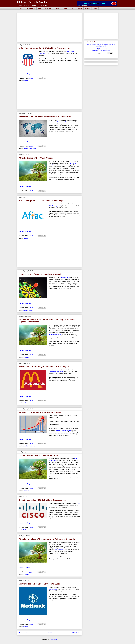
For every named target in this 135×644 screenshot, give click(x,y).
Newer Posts (23, 633)
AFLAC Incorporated (55, 206)
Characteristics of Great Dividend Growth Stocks (41, 274)
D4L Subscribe (30, 8)
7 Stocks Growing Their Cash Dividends (37, 158)
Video (95, 8)
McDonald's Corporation (56, 372)
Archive (88, 8)
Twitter (101, 49)
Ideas (40, 8)
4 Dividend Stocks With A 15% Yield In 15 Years (40, 412)
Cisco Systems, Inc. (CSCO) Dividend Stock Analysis (42, 500)
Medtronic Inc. (53, 589)
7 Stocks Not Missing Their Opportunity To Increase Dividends (47, 539)
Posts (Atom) (53, 639)
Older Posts (76, 633)
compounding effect (55, 334)
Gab (105, 49)
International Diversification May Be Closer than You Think (45, 117)
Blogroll (79, 8)
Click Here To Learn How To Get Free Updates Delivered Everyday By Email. (101, 45)
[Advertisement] (50, 14)
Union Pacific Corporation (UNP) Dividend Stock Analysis (44, 48)
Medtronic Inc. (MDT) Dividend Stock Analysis (39, 584)
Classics (26, 149)
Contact (65, 8)
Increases (26, 357)
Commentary (32, 149)
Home (21, 8)
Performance (49, 8)
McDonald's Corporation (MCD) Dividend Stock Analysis (44, 366)
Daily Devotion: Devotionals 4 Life (101, 50)
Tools (58, 8)
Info (72, 8)
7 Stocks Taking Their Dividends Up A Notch (38, 455)
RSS (97, 49)
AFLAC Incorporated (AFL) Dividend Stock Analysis (42, 201)
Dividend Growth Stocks (32, 2)
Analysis (25, 81)
